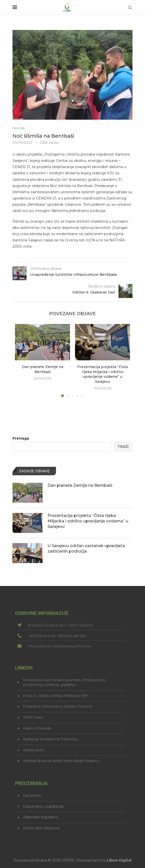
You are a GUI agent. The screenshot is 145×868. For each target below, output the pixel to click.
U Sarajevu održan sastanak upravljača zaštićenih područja (86, 548)
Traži (123, 447)
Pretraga (21, 438)
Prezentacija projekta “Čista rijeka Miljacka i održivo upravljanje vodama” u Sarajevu (102, 374)
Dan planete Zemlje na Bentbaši (42, 369)
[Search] (130, 7)
